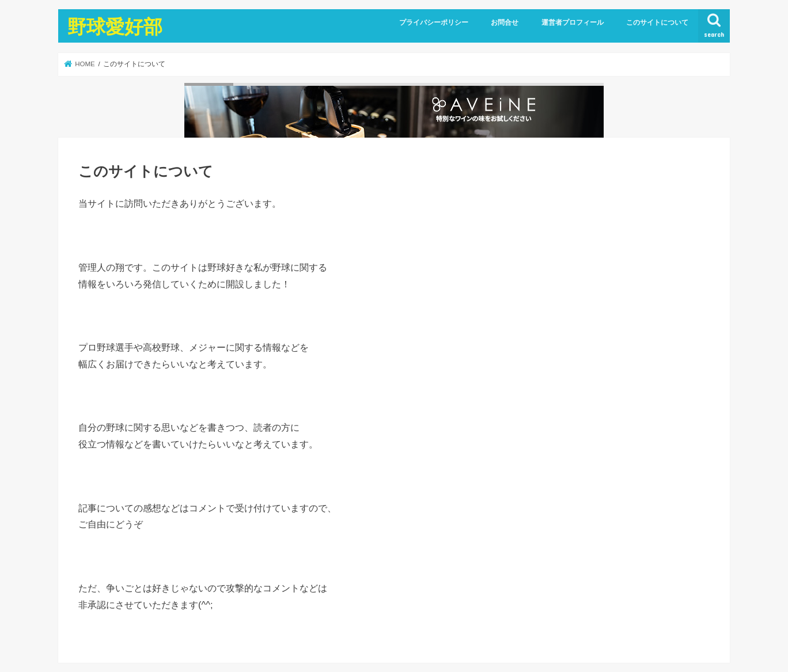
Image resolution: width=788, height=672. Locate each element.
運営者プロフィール (573, 22)
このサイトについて (657, 22)
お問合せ (505, 22)
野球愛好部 (115, 26)
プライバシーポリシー (434, 22)
